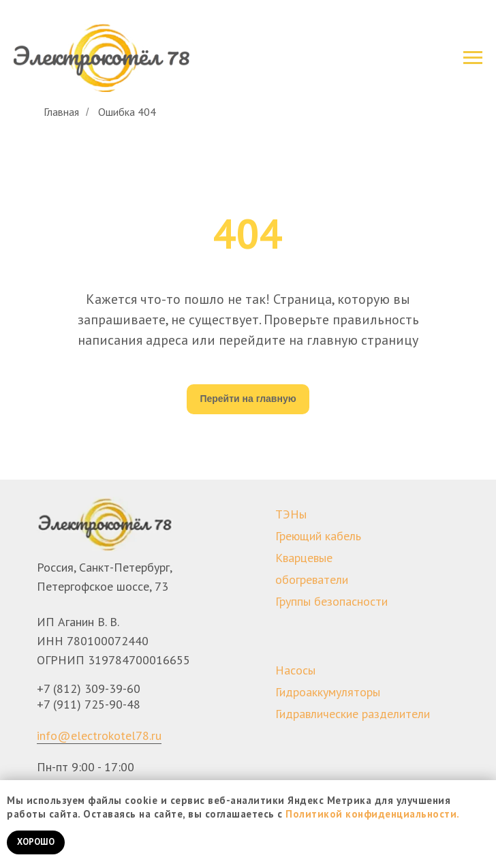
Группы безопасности (331, 601)
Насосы (295, 670)
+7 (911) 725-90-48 (89, 704)
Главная (61, 112)
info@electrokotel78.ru (99, 735)
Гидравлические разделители (353, 714)
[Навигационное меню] (473, 58)
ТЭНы (291, 514)
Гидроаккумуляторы (328, 692)
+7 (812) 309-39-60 (89, 688)
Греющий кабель (318, 536)
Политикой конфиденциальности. (373, 814)
